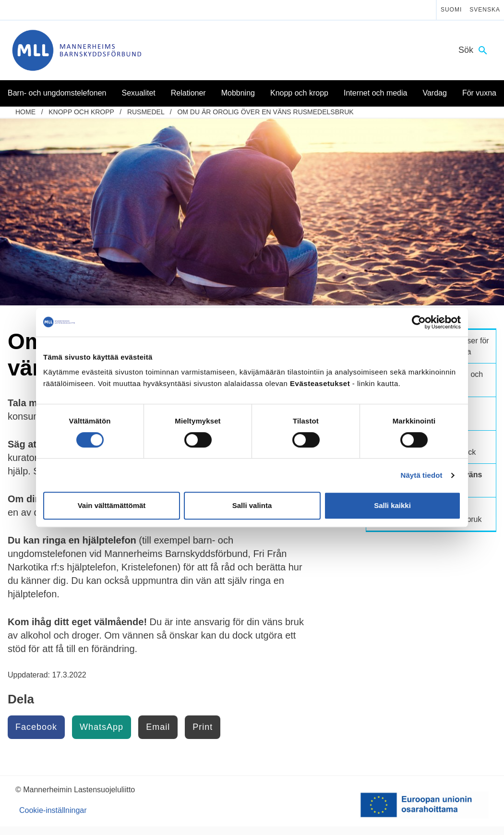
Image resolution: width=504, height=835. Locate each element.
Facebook (36, 727)
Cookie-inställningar (53, 810)
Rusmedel (146, 112)
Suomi (451, 10)
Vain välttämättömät (112, 505)
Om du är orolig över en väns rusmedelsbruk (265, 112)
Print (203, 727)
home (25, 112)
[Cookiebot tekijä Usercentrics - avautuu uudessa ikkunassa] (419, 322)
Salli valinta (252, 505)
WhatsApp (102, 727)
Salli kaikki (392, 505)
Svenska (485, 10)
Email (158, 727)
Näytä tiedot (422, 475)
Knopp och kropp (81, 112)
